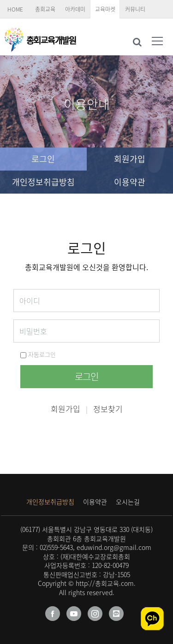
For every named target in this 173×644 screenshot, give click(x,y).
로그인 (43, 159)
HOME (15, 9)
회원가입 (130, 159)
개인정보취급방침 (43, 182)
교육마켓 (105, 9)
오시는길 (128, 502)
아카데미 (75, 9)
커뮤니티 (135, 9)
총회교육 (45, 9)
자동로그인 (38, 354)
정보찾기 (108, 409)
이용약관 (130, 182)
